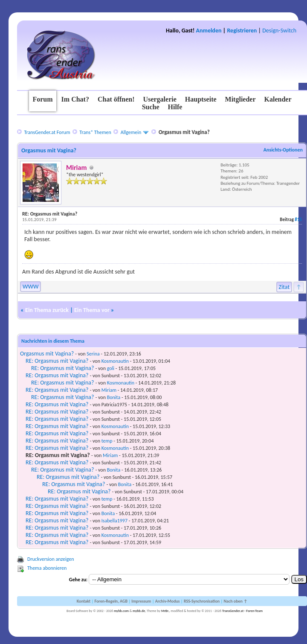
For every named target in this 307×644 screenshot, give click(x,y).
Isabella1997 (114, 521)
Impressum (141, 601)
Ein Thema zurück (47, 310)
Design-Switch (279, 31)
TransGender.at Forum (47, 132)
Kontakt (84, 601)
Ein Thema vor (92, 310)
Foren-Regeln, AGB (111, 601)
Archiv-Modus (168, 601)
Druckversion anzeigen (51, 559)
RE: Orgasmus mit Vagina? (57, 361)
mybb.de (139, 611)
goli (111, 368)
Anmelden (209, 31)
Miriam (109, 390)
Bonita (114, 397)
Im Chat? (75, 99)
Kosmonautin (115, 361)
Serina (93, 354)
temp (107, 441)
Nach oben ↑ (235, 601)
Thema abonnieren (47, 568)
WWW (30, 287)
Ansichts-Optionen (283, 150)
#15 (298, 220)
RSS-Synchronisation (202, 601)
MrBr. (165, 611)
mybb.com (121, 611)
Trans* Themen (95, 132)
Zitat (284, 287)
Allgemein (131, 132)
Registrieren (242, 31)
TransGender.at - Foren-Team (242, 611)
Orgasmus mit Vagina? (47, 354)
